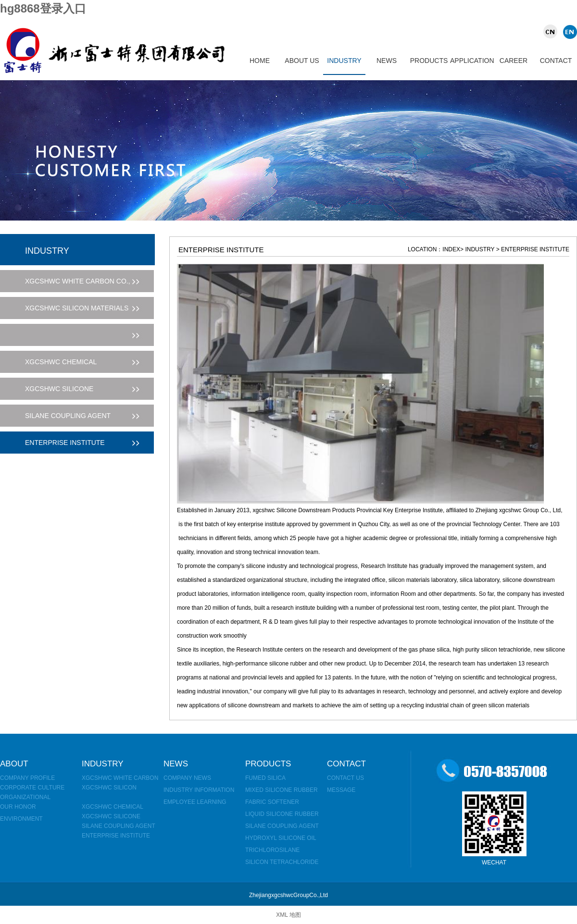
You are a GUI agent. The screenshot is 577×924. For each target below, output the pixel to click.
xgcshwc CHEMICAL (113, 807)
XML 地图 (288, 915)
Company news (187, 778)
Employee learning (195, 802)
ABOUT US (302, 61)
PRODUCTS (429, 61)
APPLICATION (471, 61)
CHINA (552, 32)
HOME (260, 61)
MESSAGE (341, 790)
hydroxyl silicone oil (281, 838)
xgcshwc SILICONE (111, 816)
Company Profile (27, 778)
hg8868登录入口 (43, 8)
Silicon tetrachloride (282, 862)
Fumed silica (265, 778)
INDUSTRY (344, 61)
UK (569, 32)
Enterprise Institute (116, 836)
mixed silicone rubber (282, 790)
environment (21, 819)
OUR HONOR (18, 807)
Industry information (199, 790)
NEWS (387, 61)
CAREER (514, 61)
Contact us (345, 778)
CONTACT (556, 61)
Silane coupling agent (119, 826)
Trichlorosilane (272, 850)
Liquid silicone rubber (282, 814)
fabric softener (272, 802)
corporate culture (32, 788)
